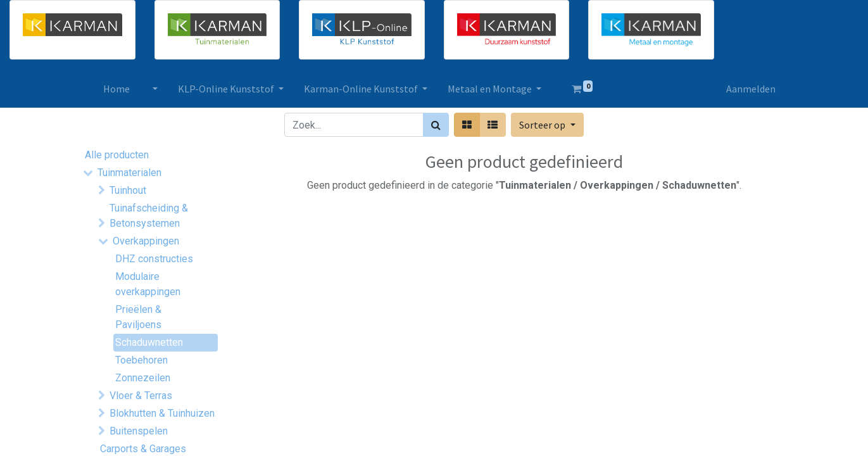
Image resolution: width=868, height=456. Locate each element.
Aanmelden (751, 89)
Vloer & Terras (141, 396)
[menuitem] (116, 89)
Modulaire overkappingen (148, 284)
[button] (547, 125)
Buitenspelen (139, 431)
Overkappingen (146, 241)
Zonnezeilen (143, 378)
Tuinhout (128, 190)
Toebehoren (142, 360)
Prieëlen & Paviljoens (138, 317)
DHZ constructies (154, 259)
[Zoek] (436, 125)
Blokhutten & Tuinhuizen (162, 413)
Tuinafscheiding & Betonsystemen (149, 216)
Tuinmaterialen (129, 173)
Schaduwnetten (149, 342)
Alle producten (117, 155)
